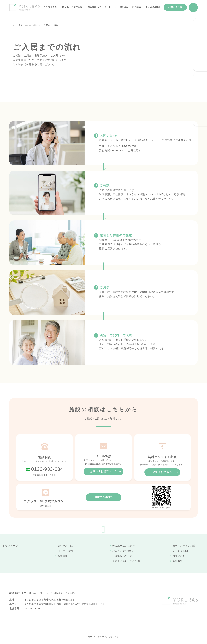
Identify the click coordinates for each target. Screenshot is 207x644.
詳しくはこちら (162, 472)
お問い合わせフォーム (103, 471)
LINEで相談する (103, 497)
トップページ (10, 546)
